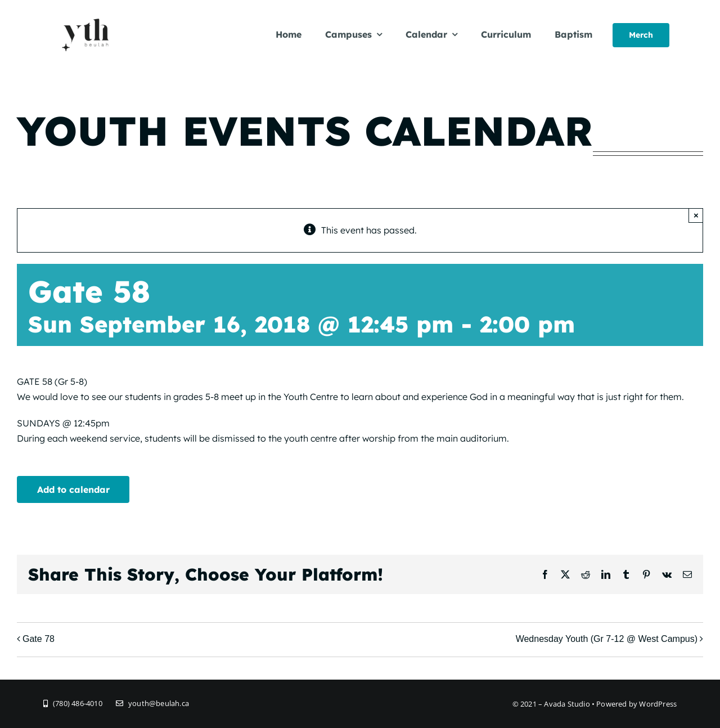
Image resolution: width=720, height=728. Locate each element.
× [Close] (696, 215)
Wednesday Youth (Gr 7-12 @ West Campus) (607, 639)
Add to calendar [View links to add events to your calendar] (73, 489)
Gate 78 (39, 639)
